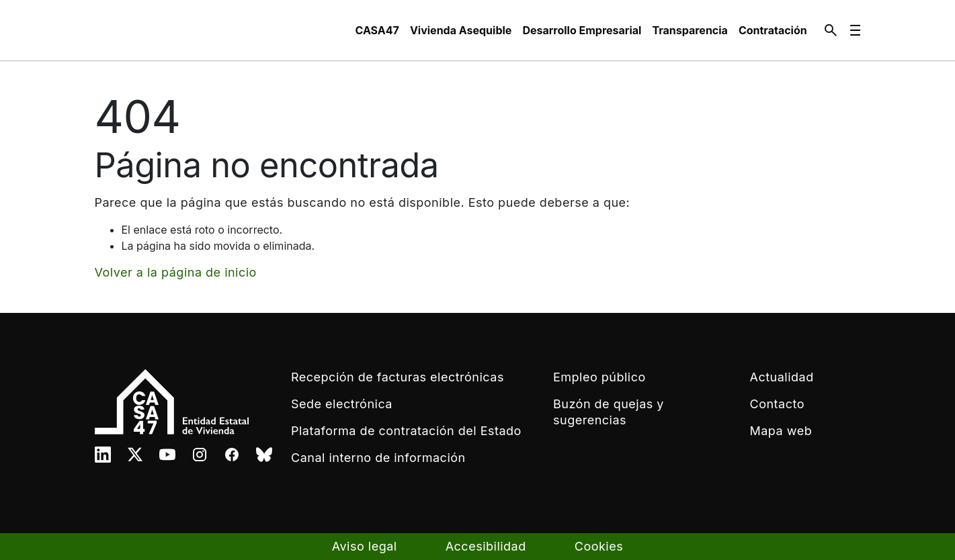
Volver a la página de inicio (176, 272)
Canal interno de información (378, 458)
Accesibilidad (486, 546)
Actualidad (782, 377)
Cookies (599, 546)
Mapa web (781, 431)
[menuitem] (377, 30)
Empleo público (599, 377)
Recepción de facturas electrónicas (398, 377)
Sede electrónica (342, 404)
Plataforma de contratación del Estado (406, 431)
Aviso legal (365, 546)
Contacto (777, 404)
